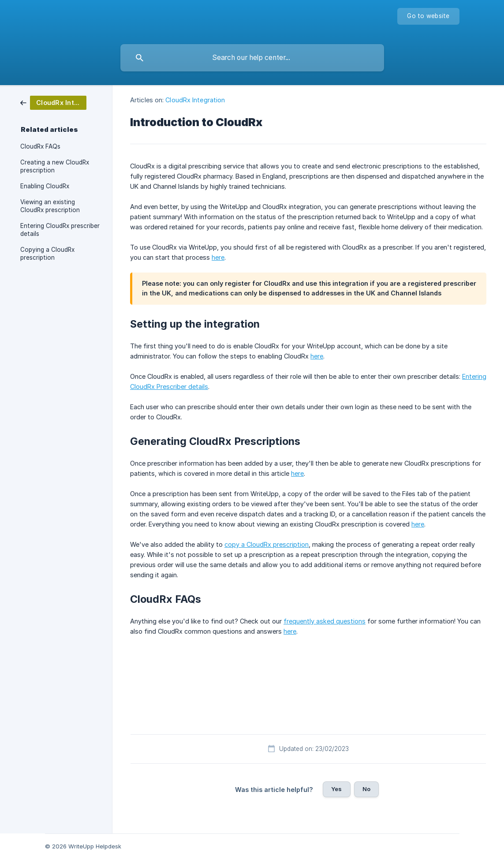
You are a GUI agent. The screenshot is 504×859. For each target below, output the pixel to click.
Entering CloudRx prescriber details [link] (60, 230)
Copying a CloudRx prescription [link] (47, 254)
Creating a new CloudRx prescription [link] (55, 166)
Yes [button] (336, 789)
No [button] (366, 789)
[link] (53, 102)
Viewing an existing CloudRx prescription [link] (50, 206)
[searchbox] (252, 58)
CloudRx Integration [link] (195, 100)
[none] (428, 16)
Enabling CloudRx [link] (45, 186)
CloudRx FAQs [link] (40, 146)
